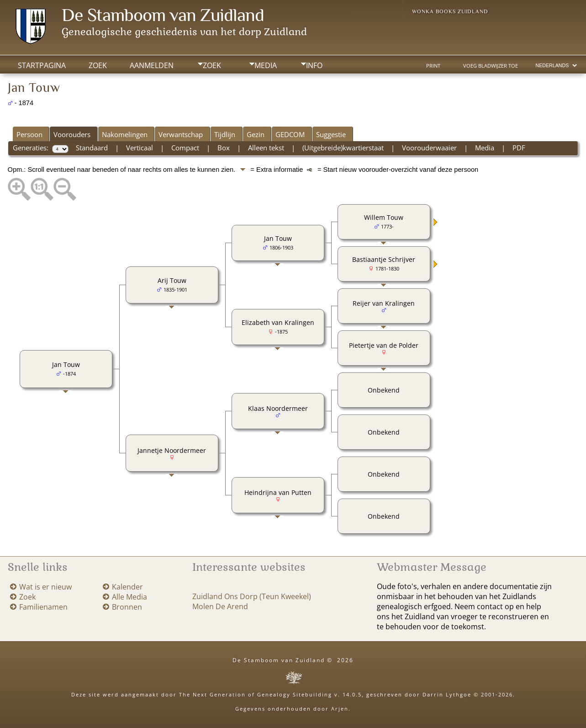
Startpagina (42, 65)
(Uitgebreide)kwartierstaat (343, 148)
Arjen (340, 709)
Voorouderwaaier (429, 148)
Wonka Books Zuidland (450, 11)
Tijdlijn (225, 134)
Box (224, 148)
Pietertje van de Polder (384, 345)
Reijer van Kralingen (384, 303)
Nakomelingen (125, 134)
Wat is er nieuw (45, 587)
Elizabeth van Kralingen (278, 322)
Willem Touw (384, 217)
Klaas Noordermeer (278, 408)
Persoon (29, 134)
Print (433, 66)
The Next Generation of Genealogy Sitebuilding (256, 694)
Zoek (212, 65)
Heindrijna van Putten (278, 492)
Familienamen (43, 607)
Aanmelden (152, 65)
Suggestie (331, 134)
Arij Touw (172, 280)
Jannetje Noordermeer (172, 450)
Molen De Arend (220, 606)
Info (314, 65)
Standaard (92, 148)
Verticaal (140, 148)
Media (266, 65)
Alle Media (129, 597)
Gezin (256, 134)
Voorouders (72, 134)
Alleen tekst (266, 148)
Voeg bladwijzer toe (491, 66)
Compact (185, 148)
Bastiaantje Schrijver (384, 259)
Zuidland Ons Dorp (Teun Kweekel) (252, 596)
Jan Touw (66, 364)
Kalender (127, 587)
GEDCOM (290, 134)
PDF (519, 148)
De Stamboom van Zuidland (163, 15)
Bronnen (127, 607)
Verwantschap (181, 134)
